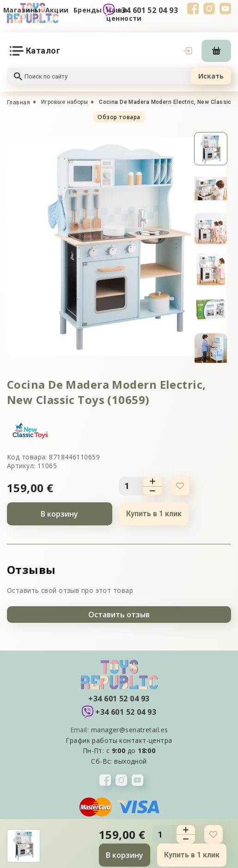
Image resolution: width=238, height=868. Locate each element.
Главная (18, 102)
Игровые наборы (64, 102)
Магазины (22, 10)
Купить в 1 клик (154, 514)
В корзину (59, 514)
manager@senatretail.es (130, 730)
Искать (211, 76)
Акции (57, 10)
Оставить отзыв (119, 615)
